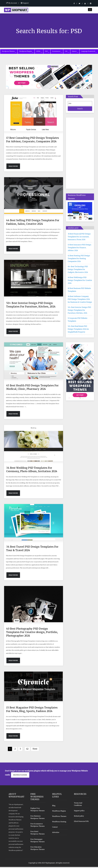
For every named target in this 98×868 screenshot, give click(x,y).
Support (25, 3)
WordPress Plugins (59, 812)
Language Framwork (89, 52)
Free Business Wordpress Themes (38, 818)
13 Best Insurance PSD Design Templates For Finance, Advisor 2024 (79, 249)
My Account (12, 3)
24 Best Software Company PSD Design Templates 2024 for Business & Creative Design (80, 300)
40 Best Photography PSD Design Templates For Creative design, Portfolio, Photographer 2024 (32, 633)
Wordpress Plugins (26, 52)
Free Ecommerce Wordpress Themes (38, 826)
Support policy (79, 812)
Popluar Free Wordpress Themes (38, 811)
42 (27, 750)
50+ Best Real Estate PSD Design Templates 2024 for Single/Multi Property (78, 330)
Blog (54, 807)
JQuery (75, 52)
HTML (39, 52)
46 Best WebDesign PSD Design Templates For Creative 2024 (80, 281)
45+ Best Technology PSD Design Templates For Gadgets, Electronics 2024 (78, 270)
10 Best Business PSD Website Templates (79, 291)
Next (35, 750)
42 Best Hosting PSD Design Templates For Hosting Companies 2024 (79, 259)
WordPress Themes (59, 817)
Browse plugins (20, 776)
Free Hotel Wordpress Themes (38, 834)
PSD (47, 52)
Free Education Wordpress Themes (38, 849)
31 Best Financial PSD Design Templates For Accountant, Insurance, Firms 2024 (79, 238)
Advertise (56, 833)
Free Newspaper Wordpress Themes (38, 842)
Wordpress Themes (9, 52)
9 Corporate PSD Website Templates (78, 321)
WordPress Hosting (59, 823)
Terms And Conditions (78, 805)
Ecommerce (57, 52)
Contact (55, 828)
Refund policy (79, 817)
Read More (13, 167)
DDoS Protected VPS (81, 822)
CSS (67, 52)
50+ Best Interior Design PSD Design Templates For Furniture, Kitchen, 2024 (79, 311)
